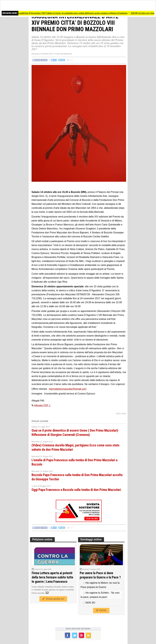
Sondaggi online (91, 539)
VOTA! (101, 610)
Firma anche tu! (53, 599)
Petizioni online (42, 539)
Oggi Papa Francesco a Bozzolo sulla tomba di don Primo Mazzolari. (77, 490)
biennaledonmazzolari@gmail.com (68, 389)
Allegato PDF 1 (42, 405)
